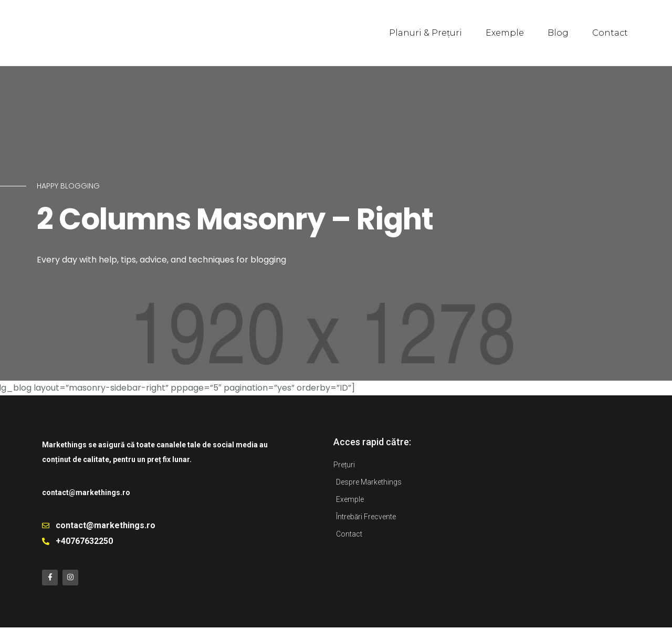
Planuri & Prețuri (426, 33)
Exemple (505, 33)
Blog (558, 33)
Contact (610, 33)
